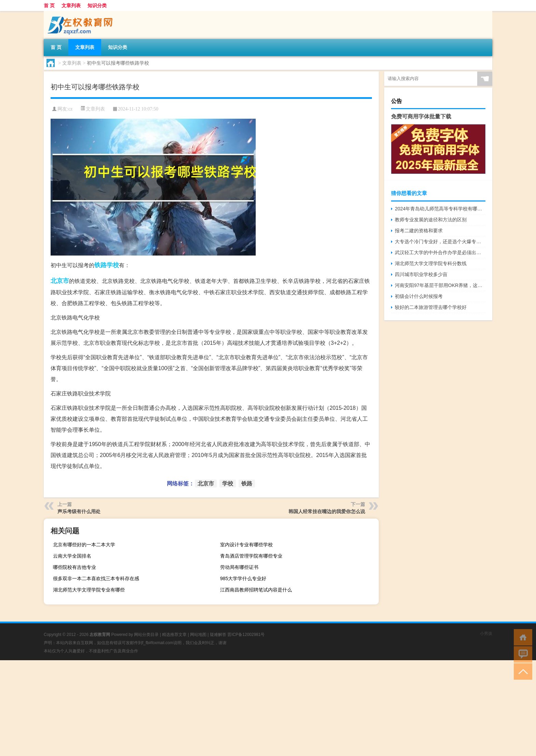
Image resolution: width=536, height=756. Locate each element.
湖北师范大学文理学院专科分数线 (431, 263)
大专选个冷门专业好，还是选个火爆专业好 (440, 242)
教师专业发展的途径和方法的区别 (431, 220)
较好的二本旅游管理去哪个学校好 (431, 307)
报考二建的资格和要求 (419, 231)
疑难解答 (218, 635)
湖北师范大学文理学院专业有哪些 (89, 590)
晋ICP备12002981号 (246, 635)
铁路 (100, 265)
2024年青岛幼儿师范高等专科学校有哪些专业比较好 (440, 209)
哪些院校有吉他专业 (75, 567)
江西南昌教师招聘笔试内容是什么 (256, 590)
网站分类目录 (146, 635)
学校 (113, 265)
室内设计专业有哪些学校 (246, 545)
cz (70, 109)
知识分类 (97, 5)
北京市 (60, 281)
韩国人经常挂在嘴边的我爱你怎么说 (327, 511)
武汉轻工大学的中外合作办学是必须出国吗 (440, 252)
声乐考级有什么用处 (79, 511)
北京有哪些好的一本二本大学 (84, 545)
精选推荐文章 (174, 635)
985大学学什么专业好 (243, 578)
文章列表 (71, 5)
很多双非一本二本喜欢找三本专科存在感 (96, 578)
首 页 (49, 5)
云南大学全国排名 (72, 556)
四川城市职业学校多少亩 (421, 274)
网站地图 (198, 635)
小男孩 (486, 634)
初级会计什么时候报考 (419, 296)
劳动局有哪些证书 (239, 567)
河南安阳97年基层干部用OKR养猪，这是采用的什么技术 (440, 285)
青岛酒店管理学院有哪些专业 (251, 556)
